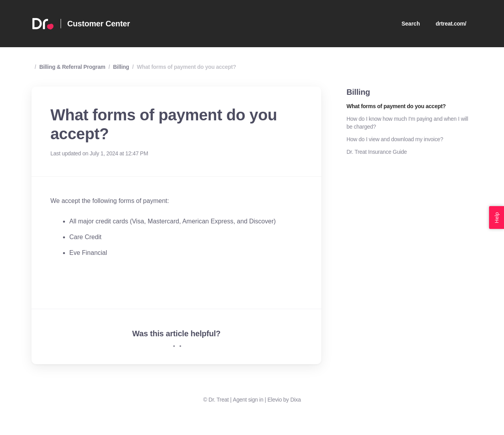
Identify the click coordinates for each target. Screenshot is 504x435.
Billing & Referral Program (72, 67)
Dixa (296, 400)
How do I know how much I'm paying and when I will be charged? (407, 123)
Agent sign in (248, 400)
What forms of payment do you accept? (186, 67)
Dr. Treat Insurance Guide (377, 152)
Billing (121, 67)
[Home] (43, 24)
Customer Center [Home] (99, 24)
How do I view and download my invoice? (395, 139)
